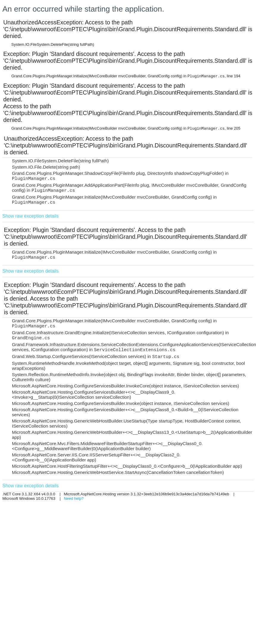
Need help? (74, 498)
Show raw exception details (31, 216)
